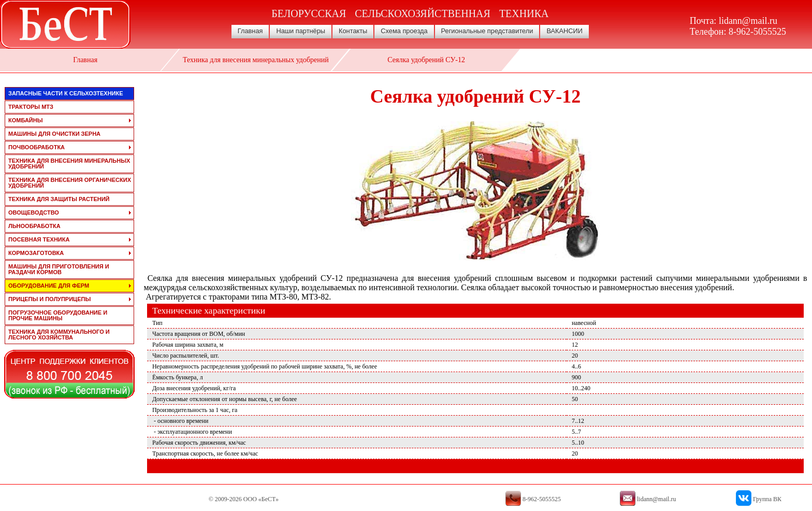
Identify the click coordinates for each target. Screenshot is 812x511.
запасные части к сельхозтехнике (66, 93)
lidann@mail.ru (748, 21)
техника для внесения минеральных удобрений (69, 164)
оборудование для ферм (49, 286)
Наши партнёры (301, 31)
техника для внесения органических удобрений (70, 183)
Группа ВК (767, 499)
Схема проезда (404, 31)
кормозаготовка (36, 253)
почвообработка (37, 147)
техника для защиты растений (59, 199)
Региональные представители (487, 31)
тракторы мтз (31, 107)
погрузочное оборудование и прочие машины (58, 315)
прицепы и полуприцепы (49, 299)
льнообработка (34, 226)
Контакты (353, 31)
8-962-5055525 (757, 32)
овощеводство (34, 212)
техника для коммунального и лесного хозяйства (59, 335)
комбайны (25, 120)
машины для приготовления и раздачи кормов (59, 269)
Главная (250, 31)
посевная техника (39, 239)
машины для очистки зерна (54, 134)
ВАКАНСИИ (564, 31)
